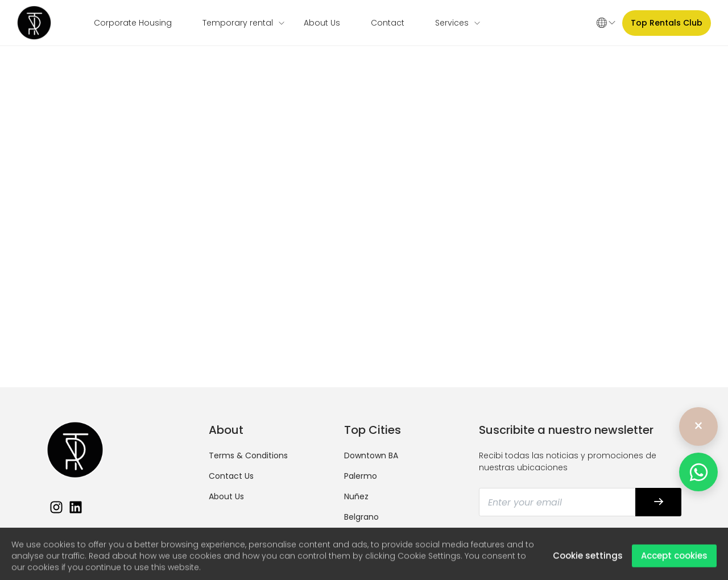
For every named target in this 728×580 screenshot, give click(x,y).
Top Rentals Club (667, 23)
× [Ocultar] (698, 426)
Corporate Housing (133, 23)
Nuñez (356, 496)
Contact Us (231, 476)
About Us (322, 23)
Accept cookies (674, 559)
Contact (388, 23)
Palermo (361, 476)
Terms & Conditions (248, 455)
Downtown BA (371, 455)
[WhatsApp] (698, 472)
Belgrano (361, 517)
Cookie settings (588, 559)
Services (452, 23)
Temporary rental (238, 23)
